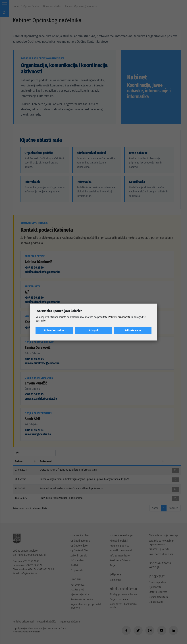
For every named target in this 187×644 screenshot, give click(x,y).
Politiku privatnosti (119, 317)
